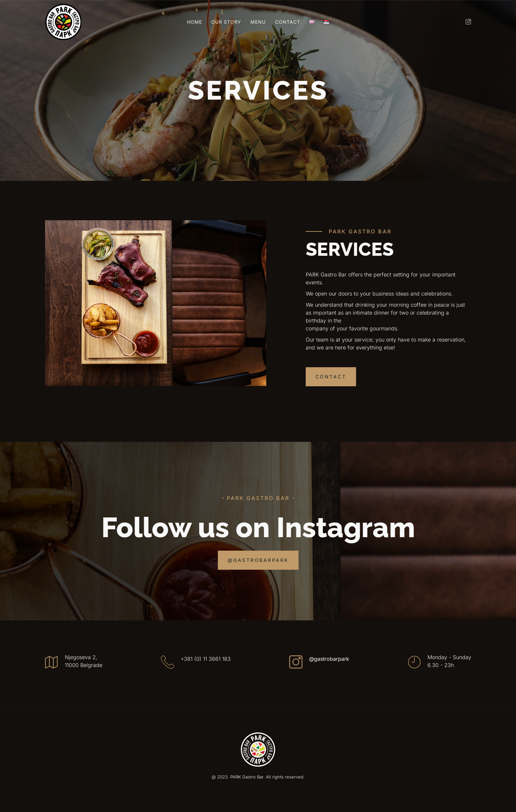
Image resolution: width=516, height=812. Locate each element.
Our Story (226, 22)
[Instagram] (466, 22)
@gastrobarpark (329, 659)
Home (194, 22)
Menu (258, 22)
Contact (288, 22)
